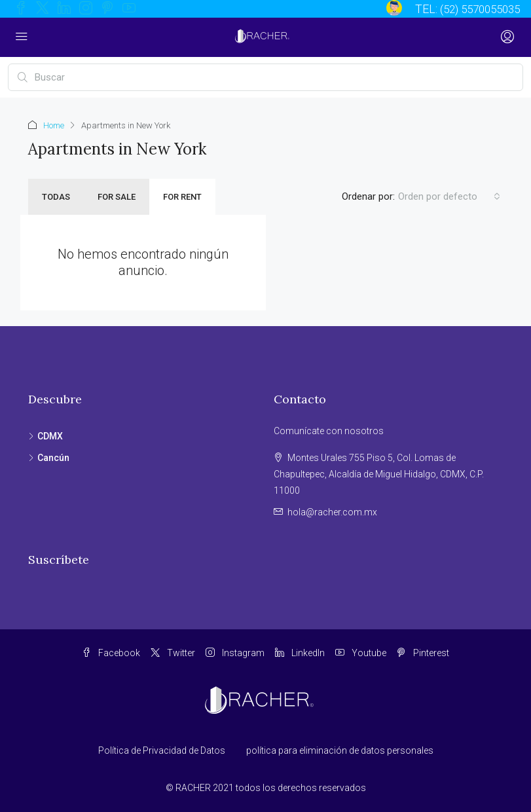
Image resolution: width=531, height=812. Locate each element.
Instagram (235, 653)
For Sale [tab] (117, 197)
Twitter (173, 653)
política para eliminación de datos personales (340, 750)
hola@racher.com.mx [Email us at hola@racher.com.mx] (332, 512)
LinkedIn (300, 653)
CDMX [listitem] (46, 436)
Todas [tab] (56, 197)
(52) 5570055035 (476, 9)
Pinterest (423, 653)
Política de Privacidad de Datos (162, 750)
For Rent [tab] (182, 197)
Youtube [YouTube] (361, 653)
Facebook (111, 653)
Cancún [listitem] (49, 458)
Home (54, 125)
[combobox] (449, 196)
